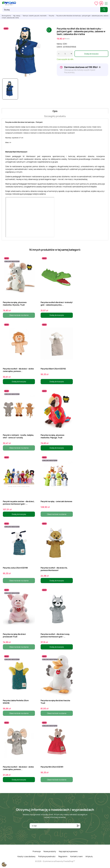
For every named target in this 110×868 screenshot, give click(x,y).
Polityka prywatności (47, 856)
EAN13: (60, 47)
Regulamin (63, 856)
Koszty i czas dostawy (26, 856)
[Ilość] (65, 54)
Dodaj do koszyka (91, 54)
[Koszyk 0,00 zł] (101, 3)
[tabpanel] (28, 52)
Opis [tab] (55, 111)
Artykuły (89, 856)
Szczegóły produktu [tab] (55, 116)
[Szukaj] (51, 10)
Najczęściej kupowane (68, 851)
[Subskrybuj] (78, 826)
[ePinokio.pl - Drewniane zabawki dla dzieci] (9, 3)
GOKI (65, 44)
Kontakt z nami (76, 856)
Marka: (60, 44)
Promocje (37, 851)
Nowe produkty (50, 851)
